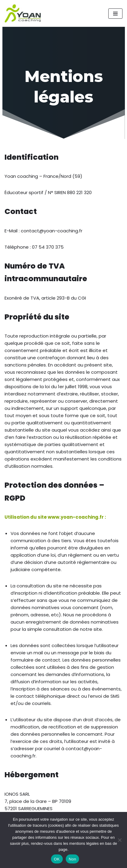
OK (57, 859)
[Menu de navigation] (115, 14)
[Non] (119, 840)
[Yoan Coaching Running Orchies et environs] (23, 13)
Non (73, 859)
